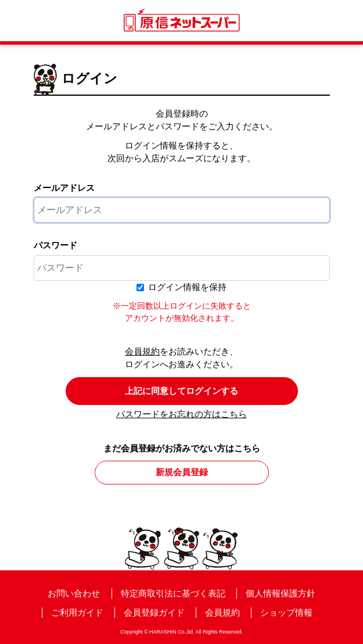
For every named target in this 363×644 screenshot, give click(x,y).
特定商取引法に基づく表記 (173, 593)
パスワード (55, 245)
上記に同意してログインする (181, 391)
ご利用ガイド (77, 612)
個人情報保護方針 (281, 593)
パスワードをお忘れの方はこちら (181, 414)
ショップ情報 (286, 612)
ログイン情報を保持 (187, 287)
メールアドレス (64, 188)
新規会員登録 (182, 472)
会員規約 (142, 351)
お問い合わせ (74, 593)
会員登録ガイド (154, 612)
